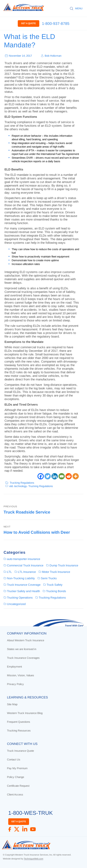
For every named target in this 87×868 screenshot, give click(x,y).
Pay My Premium (17, 768)
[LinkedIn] (25, 829)
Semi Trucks (49, 578)
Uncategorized (16, 604)
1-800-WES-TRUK (30, 813)
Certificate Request (18, 786)
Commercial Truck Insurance (25, 565)
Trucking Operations (20, 598)
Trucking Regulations (22, 483)
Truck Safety (55, 585)
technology (21, 486)
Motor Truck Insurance (56, 572)
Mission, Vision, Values (21, 675)
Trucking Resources (19, 731)
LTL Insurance (27, 572)
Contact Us (14, 759)
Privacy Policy (15, 684)
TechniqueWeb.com (34, 859)
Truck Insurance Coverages (23, 658)
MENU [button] (79, 8)
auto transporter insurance (24, 559)
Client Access (15, 794)
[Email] (62, 476)
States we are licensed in (22, 649)
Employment (14, 667)
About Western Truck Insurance (26, 640)
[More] (76, 476)
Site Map (12, 704)
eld (11, 486)
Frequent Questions (19, 722)
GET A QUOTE (29, 23)
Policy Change (16, 777)
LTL (9, 572)
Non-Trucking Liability (21, 578)
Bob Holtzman (53, 56)
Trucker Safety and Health (23, 591)
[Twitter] (48, 476)
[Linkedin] (55, 476)
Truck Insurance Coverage (24, 585)
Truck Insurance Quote (20, 751)
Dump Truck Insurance (64, 565)
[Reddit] (69, 476)
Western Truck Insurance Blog (25, 713)
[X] (17, 829)
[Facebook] (41, 476)
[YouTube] (33, 829)
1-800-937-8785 (56, 23)
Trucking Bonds (56, 591)
